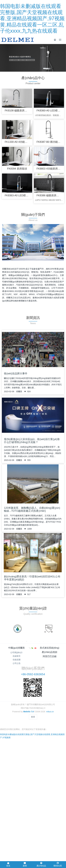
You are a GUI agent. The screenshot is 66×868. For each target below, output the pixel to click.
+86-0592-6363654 (33, 674)
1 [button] (18, 641)
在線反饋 (17, 660)
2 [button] (22, 641)
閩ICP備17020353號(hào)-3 (33, 708)
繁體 (33, 717)
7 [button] (44, 641)
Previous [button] (3, 629)
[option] (17, 629)
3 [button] (27, 641)
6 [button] (39, 641)
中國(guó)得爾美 (16, 648)
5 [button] (35, 641)
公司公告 (17, 663)
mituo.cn (50, 712)
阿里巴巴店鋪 (50, 656)
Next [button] (63, 629)
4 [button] (31, 641)
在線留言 (17, 656)
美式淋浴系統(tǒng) (49, 648)
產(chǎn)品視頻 (49, 652)
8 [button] (48, 641)
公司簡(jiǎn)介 (16, 652)
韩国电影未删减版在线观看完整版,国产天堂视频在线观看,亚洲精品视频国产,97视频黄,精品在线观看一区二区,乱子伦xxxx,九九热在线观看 (32, 19)
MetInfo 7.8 (28, 712)
